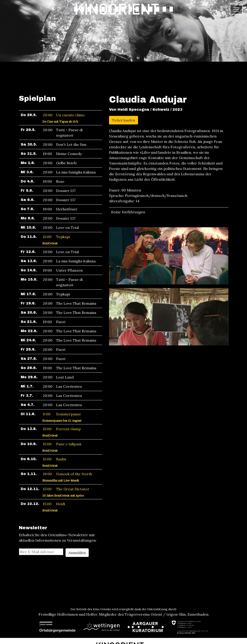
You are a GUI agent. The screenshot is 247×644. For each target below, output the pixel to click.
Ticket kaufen (124, 95)
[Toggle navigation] (236, 9)
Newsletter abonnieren (124, 635)
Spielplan (37, 73)
